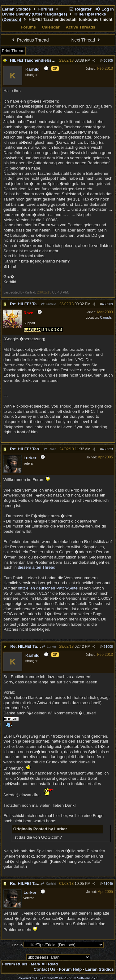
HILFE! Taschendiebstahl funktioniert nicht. (52, 60)
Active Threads (80, 27)
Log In (105, 9)
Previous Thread (30, 40)
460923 (107, 449)
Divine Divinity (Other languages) (35, 14)
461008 (107, 647)
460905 (107, 60)
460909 (107, 304)
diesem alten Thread (37, 567)
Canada (106, 317)
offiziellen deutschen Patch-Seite (48, 588)
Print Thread (13, 51)
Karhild (48, 304)
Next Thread (86, 40)
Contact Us (45, 969)
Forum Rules (15, 964)
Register (80, 9)
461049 (107, 884)
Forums (46, 9)
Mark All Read (45, 964)
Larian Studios (17, 9)
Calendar (51, 27)
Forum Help (70, 969)
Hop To (18, 945)
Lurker (49, 647)
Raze (50, 449)
